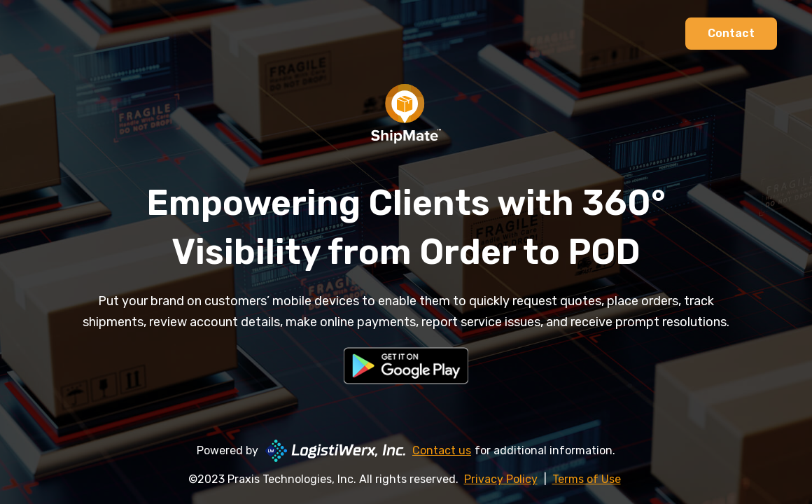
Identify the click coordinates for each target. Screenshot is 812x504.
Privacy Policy (501, 479)
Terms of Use (587, 479)
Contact (731, 33)
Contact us (442, 450)
